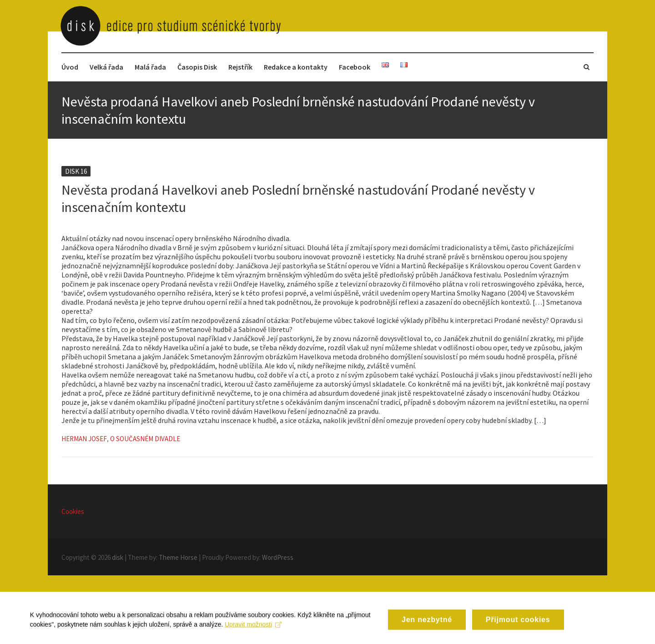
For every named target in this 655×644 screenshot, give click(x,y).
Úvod (70, 67)
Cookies (73, 511)
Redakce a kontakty (296, 67)
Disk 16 (76, 171)
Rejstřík (240, 67)
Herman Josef (84, 439)
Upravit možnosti (255, 631)
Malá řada (150, 67)
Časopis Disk (197, 67)
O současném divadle (145, 439)
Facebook (355, 67)
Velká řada (106, 67)
